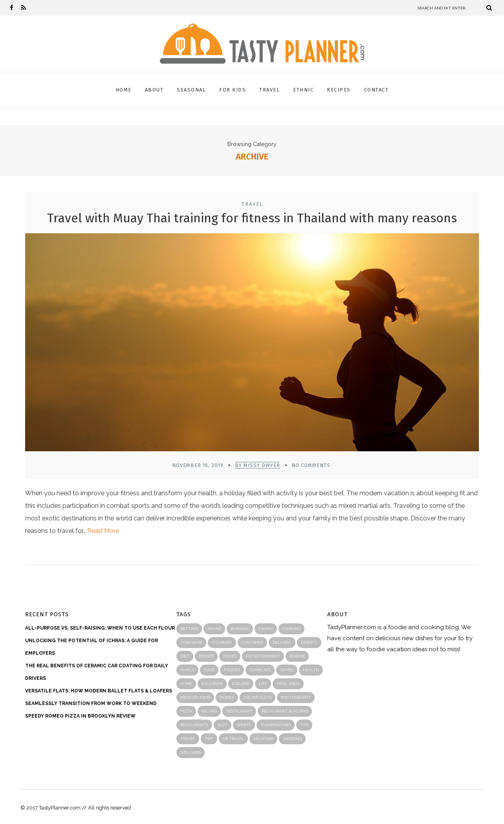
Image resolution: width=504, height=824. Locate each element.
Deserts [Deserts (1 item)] (309, 642)
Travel (269, 90)
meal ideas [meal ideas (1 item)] (288, 684)
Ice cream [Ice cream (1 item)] (212, 684)
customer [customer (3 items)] (252, 642)
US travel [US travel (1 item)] (233, 739)
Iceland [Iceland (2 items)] (241, 684)
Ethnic (303, 90)
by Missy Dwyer (257, 465)
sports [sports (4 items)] (244, 725)
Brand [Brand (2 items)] (214, 629)
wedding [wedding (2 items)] (292, 739)
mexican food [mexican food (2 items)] (195, 697)
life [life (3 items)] (263, 684)
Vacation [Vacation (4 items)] (263, 739)
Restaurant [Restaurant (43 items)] (239, 711)
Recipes (339, 90)
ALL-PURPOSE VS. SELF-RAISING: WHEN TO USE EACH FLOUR (100, 628)
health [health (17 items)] (311, 670)
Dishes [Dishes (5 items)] (230, 656)
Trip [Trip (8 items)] (209, 739)
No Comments (311, 465)
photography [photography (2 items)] (296, 697)
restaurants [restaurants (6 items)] (194, 725)
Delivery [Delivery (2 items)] (282, 642)
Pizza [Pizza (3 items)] (186, 711)
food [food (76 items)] (209, 670)
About (154, 90)
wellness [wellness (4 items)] (191, 752)
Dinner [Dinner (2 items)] (206, 656)
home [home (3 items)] (186, 684)
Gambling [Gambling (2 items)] (260, 670)
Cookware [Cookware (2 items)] (191, 642)
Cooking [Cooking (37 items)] (291, 629)
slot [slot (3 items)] (223, 725)
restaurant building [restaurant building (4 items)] (285, 711)
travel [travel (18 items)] (188, 739)
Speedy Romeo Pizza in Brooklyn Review (80, 716)
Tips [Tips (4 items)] (304, 725)
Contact (377, 90)
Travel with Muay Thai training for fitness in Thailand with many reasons (252, 218)
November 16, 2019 (198, 465)
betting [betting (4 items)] (189, 629)
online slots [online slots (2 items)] (257, 697)
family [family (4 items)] (187, 670)
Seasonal (191, 90)
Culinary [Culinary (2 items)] (222, 642)
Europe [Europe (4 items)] (297, 656)
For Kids (233, 90)
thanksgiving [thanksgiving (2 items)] (276, 725)
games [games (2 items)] (287, 670)
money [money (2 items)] (227, 697)
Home (124, 90)
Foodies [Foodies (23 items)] (232, 670)
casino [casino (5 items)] (266, 629)
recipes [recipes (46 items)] (209, 711)
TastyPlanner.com (352, 627)
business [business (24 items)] (240, 629)
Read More (103, 531)
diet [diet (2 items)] (185, 656)
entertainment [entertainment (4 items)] (263, 656)
